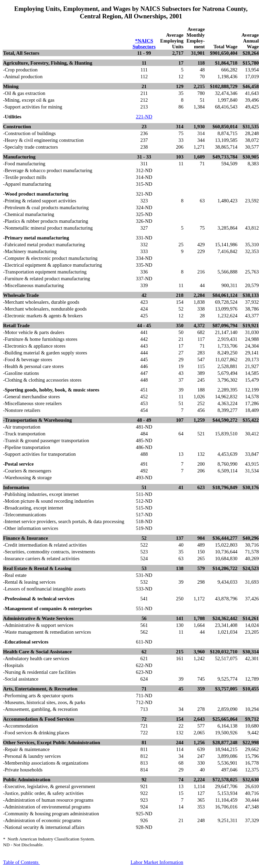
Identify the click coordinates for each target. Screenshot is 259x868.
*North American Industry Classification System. (49, 839)
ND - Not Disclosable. (23, 845)
